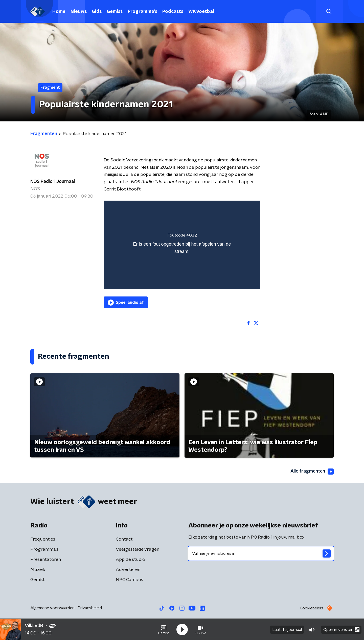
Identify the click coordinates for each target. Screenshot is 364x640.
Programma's (142, 12)
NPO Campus (129, 580)
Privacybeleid (90, 608)
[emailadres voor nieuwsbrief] (261, 553)
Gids (97, 12)
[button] (164, 629)
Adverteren (128, 570)
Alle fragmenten (312, 472)
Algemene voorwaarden (52, 608)
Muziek (38, 570)
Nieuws (79, 12)
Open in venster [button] (341, 629)
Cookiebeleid (311, 608)
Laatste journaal (287, 629)
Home (59, 12)
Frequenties (43, 539)
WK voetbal (201, 12)
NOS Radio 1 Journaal (53, 182)
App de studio (130, 560)
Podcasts (173, 12)
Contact (124, 539)
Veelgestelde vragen (138, 549)
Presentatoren (46, 560)
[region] (182, 245)
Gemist (115, 12)
